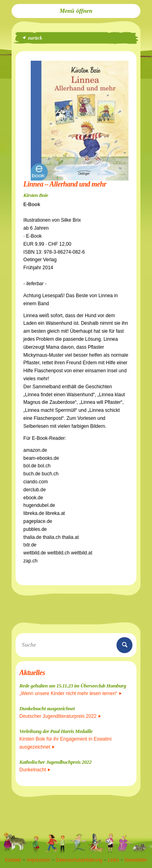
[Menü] (76, 11)
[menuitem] (76, 11)
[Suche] (76, 645)
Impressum (38, 860)
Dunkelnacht (35, 770)
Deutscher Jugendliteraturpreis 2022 (60, 716)
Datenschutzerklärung (79, 860)
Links (113, 860)
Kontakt (13, 860)
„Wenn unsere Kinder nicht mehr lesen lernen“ (71, 693)
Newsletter (136, 860)
